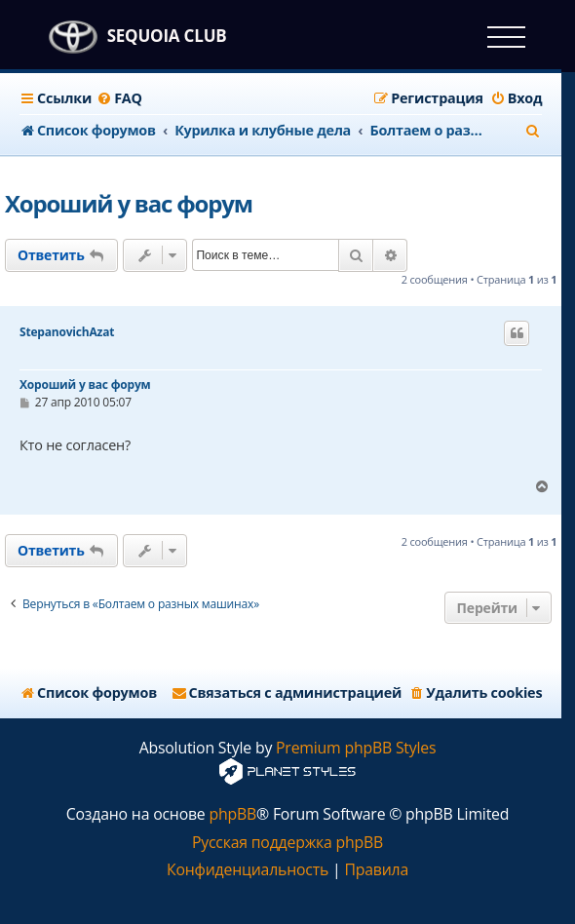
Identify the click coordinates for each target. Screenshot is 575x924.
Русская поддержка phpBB (287, 843)
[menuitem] (119, 98)
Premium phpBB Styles (356, 748)
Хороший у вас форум (129, 203)
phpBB (232, 814)
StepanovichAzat (67, 332)
